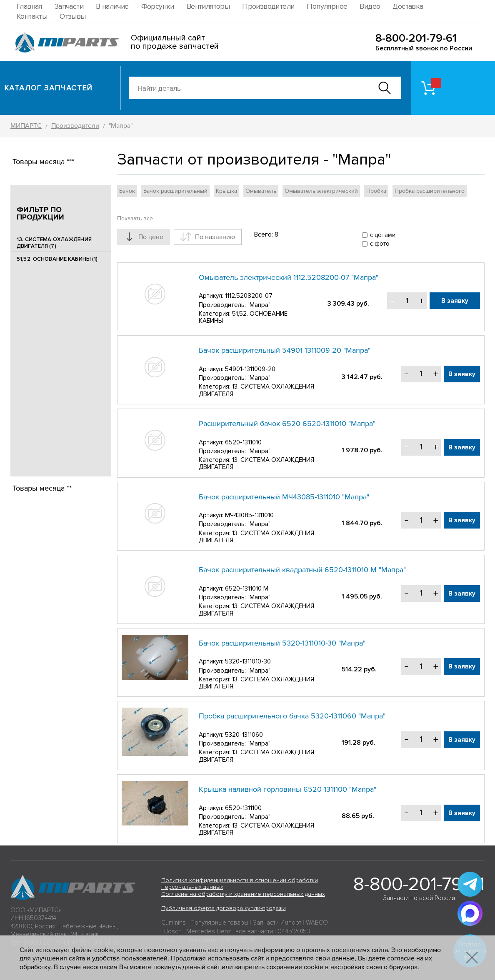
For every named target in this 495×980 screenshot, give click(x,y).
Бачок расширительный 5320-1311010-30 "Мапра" (282, 643)
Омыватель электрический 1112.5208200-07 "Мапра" (289, 277)
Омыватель (261, 191)
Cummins (174, 923)
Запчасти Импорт (277, 923)
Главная (29, 6)
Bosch (173, 931)
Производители (268, 6)
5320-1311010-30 (248, 661)
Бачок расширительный (175, 191)
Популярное (327, 6)
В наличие (112, 6)
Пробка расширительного (430, 191)
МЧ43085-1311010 (249, 515)
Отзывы (72, 16)
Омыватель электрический (321, 191)
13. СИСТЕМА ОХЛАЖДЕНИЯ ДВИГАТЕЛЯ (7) (54, 243)
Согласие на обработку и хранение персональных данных (243, 894)
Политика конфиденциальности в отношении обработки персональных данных (240, 884)
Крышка (226, 191)
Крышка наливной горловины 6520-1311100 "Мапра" (287, 789)
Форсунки (158, 6)
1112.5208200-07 (249, 296)
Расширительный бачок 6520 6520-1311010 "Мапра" (287, 424)
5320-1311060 (244, 735)
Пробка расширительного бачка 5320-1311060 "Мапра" (292, 716)
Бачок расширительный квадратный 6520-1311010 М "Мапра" (302, 570)
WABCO (317, 923)
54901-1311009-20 (250, 369)
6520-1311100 (243, 808)
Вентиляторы (208, 6)
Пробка (376, 191)
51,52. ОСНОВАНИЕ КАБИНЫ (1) (57, 259)
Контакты (32, 16)
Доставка (408, 6)
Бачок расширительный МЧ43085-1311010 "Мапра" (284, 497)
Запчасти (69, 6)
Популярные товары (219, 923)
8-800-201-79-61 (416, 38)
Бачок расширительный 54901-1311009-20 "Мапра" (285, 350)
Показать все (135, 218)
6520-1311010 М (247, 588)
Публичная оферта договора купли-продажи (224, 908)
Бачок (127, 191)
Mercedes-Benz (209, 931)
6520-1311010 (243, 442)
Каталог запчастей (49, 88)
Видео (370, 6)
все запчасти (254, 931)
